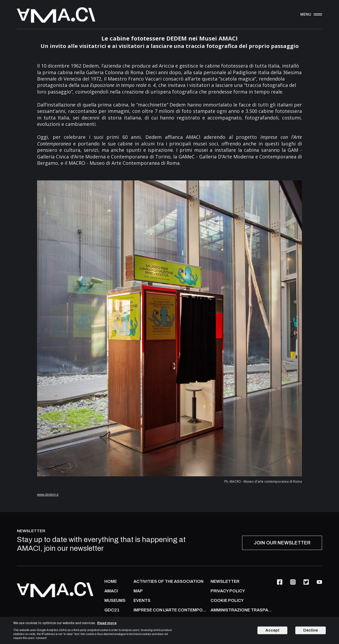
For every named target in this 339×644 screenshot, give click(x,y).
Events (142, 601)
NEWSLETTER (225, 581)
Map (138, 591)
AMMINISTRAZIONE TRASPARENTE (242, 610)
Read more (107, 623)
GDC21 (112, 610)
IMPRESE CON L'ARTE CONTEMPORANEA (171, 610)
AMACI (111, 591)
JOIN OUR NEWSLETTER (282, 543)
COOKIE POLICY (227, 601)
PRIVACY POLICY (228, 591)
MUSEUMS (115, 601)
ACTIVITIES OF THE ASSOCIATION (168, 581)
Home (111, 581)
